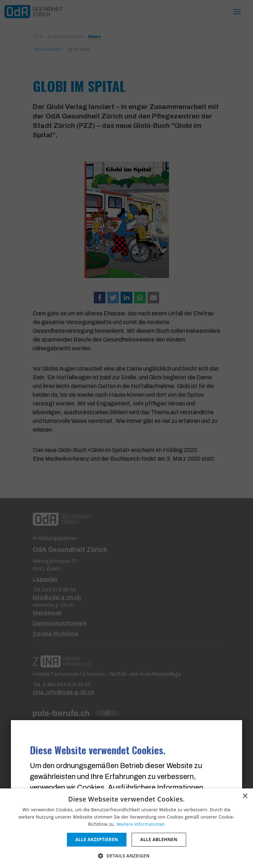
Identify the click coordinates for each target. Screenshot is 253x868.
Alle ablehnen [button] (159, 839)
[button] (126, 856)
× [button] (245, 796)
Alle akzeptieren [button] (97, 839)
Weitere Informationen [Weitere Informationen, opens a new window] (141, 824)
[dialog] (126, 828)
